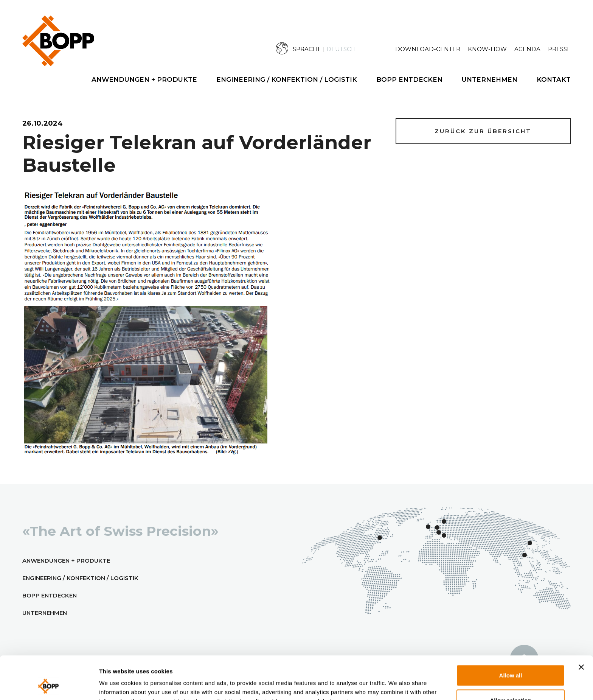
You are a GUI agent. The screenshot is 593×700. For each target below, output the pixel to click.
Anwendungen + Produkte (144, 79)
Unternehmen (490, 79)
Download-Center (428, 49)
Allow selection (510, 660)
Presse (559, 49)
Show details (408, 685)
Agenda (527, 49)
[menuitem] (335, 48)
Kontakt (554, 79)
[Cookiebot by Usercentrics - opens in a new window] (49, 685)
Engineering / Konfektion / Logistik (287, 79)
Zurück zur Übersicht (483, 131)
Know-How (487, 49)
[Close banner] (581, 627)
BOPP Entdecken (409, 79)
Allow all (511, 635)
